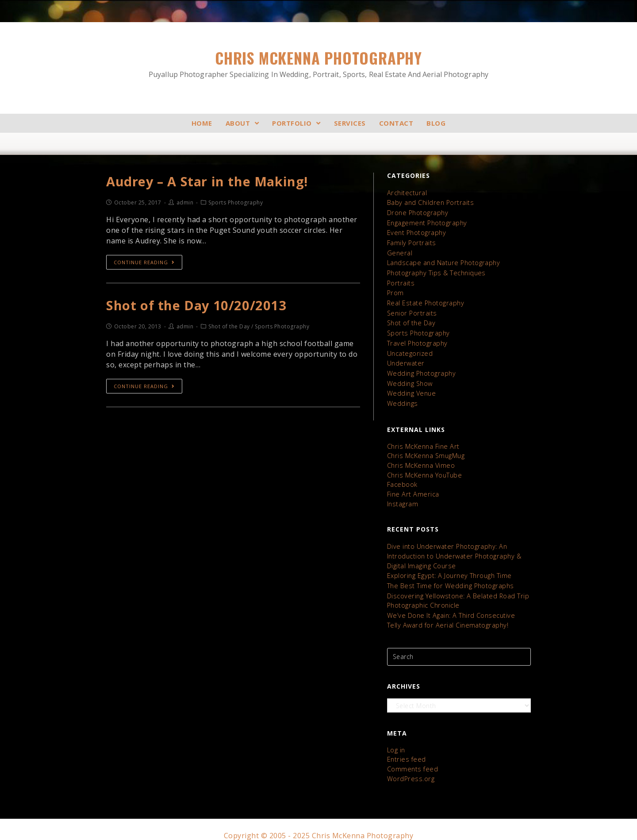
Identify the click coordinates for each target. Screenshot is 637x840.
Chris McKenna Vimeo (420, 458)
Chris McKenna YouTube (424, 468)
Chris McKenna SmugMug (425, 449)
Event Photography (416, 232)
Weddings (402, 397)
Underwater (405, 358)
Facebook (402, 477)
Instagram (402, 495)
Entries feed (405, 748)
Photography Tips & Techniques (435, 271)
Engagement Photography (426, 222)
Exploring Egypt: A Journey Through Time (448, 566)
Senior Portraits (411, 310)
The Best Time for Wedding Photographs (449, 576)
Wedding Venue (411, 387)
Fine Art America (412, 486)
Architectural (406, 193)
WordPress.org (409, 766)
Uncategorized (409, 349)
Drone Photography (417, 212)
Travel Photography (416, 339)
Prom (395, 290)
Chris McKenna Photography (318, 64)
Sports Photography (418, 329)
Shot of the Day (411, 319)
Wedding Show (409, 378)
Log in (396, 738)
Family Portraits (411, 241)
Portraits (400, 280)
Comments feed (412, 757)
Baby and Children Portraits (429, 202)
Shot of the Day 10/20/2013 (197, 306)
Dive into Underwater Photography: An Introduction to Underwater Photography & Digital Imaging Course (453, 547)
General (399, 251)
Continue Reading (144, 263)
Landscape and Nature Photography (442, 261)
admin (185, 203)
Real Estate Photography (425, 300)
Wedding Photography (421, 368)
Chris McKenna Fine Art (422, 440)
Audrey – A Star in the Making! (209, 182)
